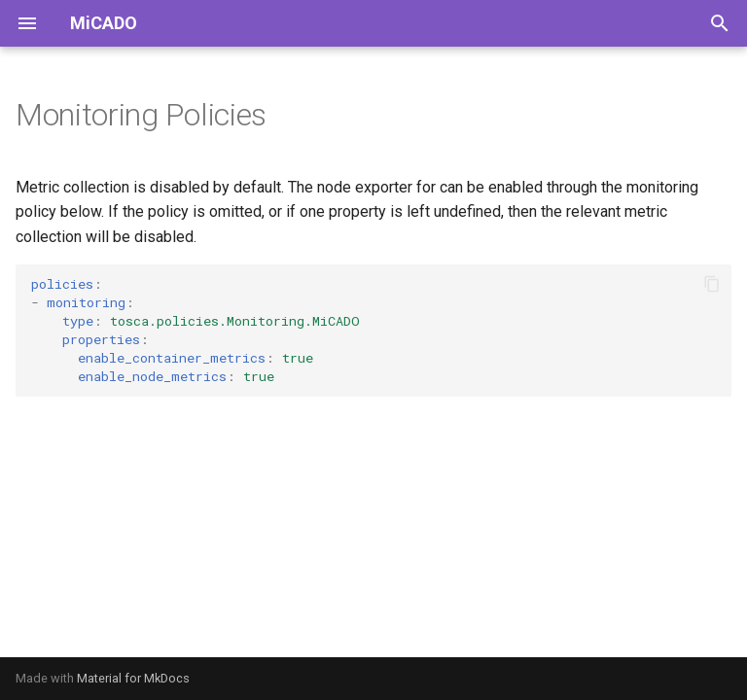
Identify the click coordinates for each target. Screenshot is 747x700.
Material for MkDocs (133, 678)
